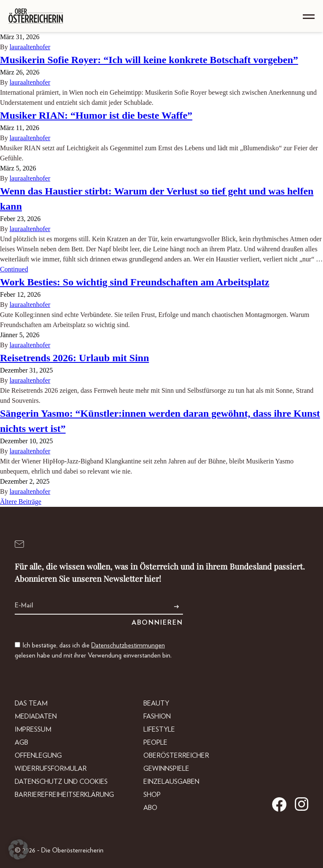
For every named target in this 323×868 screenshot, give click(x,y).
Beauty (156, 703)
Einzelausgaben (171, 782)
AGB (21, 743)
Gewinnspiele (166, 769)
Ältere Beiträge (21, 502)
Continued (14, 269)
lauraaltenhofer (30, 47)
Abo (150, 808)
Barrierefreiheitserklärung (64, 795)
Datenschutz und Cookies (61, 782)
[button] (19, 849)
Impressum (33, 730)
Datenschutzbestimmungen (128, 645)
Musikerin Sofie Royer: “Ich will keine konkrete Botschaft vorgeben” (149, 60)
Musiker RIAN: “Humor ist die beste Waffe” (96, 115)
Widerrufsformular (51, 769)
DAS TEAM (31, 703)
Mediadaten (36, 716)
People (155, 743)
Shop (152, 795)
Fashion (157, 716)
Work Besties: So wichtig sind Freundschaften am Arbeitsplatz (135, 282)
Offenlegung (38, 756)
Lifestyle (159, 730)
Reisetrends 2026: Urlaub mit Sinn (74, 358)
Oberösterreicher (176, 756)
